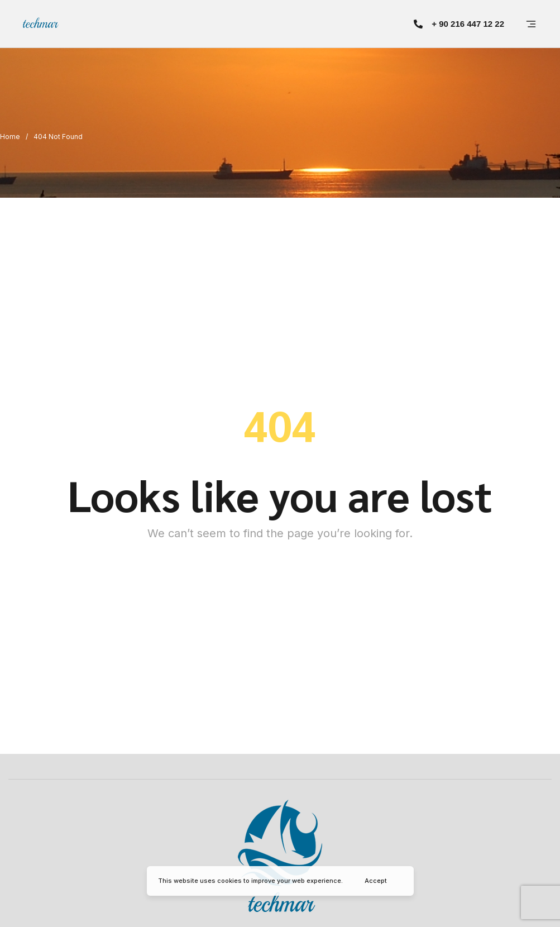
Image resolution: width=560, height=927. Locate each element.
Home (10, 137)
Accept (376, 881)
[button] (459, 24)
